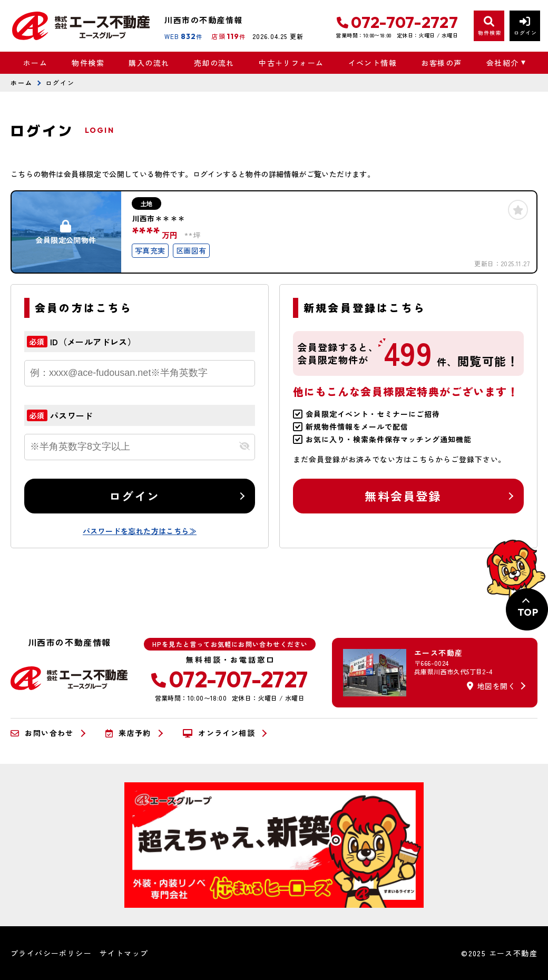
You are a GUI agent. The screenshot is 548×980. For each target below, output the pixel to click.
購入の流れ (149, 63)
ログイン (135, 496)
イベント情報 (373, 63)
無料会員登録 (403, 496)
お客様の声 (441, 63)
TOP (528, 612)
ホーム (35, 63)
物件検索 (88, 63)
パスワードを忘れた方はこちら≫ (140, 531)
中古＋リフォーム (291, 63)
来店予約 (128, 733)
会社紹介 (503, 63)
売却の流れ (214, 63)
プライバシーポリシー (51, 953)
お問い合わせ (42, 733)
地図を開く (491, 686)
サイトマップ (124, 953)
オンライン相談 (219, 733)
